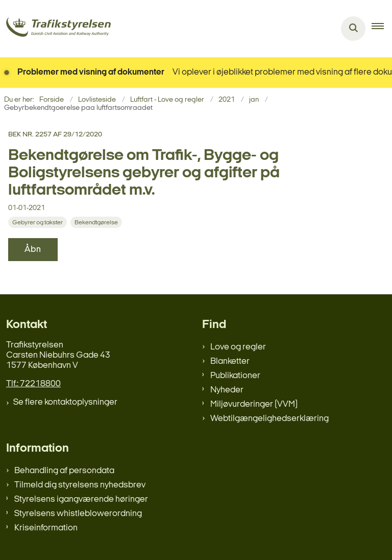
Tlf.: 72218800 (33, 384)
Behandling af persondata (64, 471)
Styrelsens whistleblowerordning (78, 514)
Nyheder (227, 390)
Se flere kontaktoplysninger (65, 402)
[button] (382, 29)
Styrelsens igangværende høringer (81, 499)
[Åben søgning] (353, 29)
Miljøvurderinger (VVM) (254, 404)
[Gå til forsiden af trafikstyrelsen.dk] (55, 29)
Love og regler (238, 347)
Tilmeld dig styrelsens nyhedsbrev (80, 485)
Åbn (33, 250)
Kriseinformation (46, 528)
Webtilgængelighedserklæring (269, 419)
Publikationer (235, 376)
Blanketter (230, 361)
